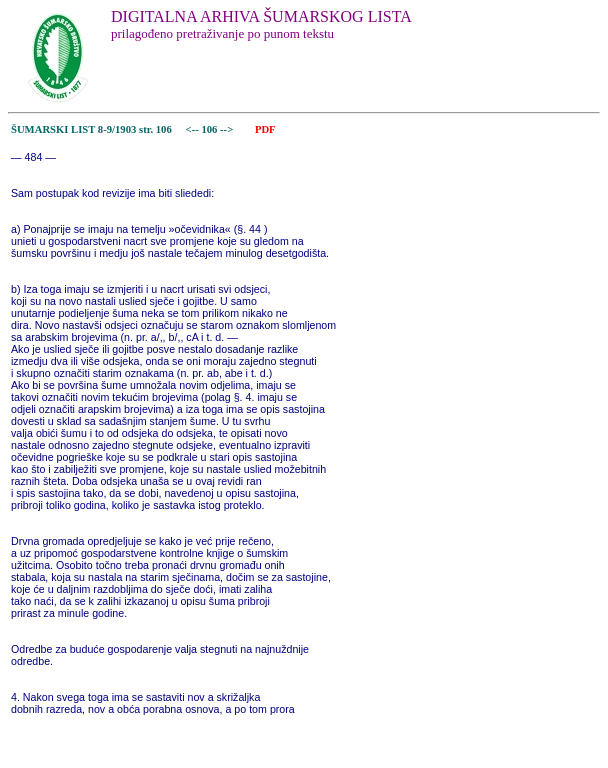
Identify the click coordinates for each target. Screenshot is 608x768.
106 (210, 129)
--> (228, 129)
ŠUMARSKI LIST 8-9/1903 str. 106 (91, 129)
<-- (192, 129)
